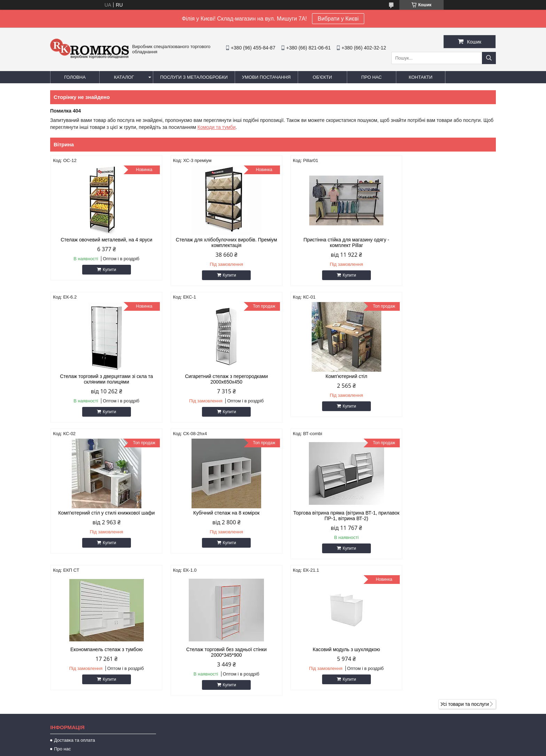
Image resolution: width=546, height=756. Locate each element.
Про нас (371, 77)
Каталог (124, 77)
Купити (106, 270)
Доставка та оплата (75, 604)
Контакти (421, 77)
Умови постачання (266, 77)
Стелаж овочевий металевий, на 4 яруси (103, 240)
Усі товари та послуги (465, 568)
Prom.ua (306, 743)
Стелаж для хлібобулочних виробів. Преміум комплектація (216, 242)
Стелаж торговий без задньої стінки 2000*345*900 (330, 516)
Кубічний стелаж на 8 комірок (443, 376)
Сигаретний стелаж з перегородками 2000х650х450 (103, 379)
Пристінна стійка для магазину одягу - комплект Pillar (330, 242)
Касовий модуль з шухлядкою (443, 513)
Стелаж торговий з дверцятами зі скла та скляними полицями (443, 242)
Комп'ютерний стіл (216, 376)
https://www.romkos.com (310, 695)
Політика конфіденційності (311, 749)
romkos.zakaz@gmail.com (312, 704)
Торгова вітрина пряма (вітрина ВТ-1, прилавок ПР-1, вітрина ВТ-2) (103, 516)
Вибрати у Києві (338, 19)
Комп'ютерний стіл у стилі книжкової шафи (330, 376)
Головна (75, 77)
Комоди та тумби (217, 127)
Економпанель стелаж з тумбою (217, 513)
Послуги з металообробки (194, 77)
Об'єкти (322, 77)
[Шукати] (489, 58)
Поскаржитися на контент (257, 749)
